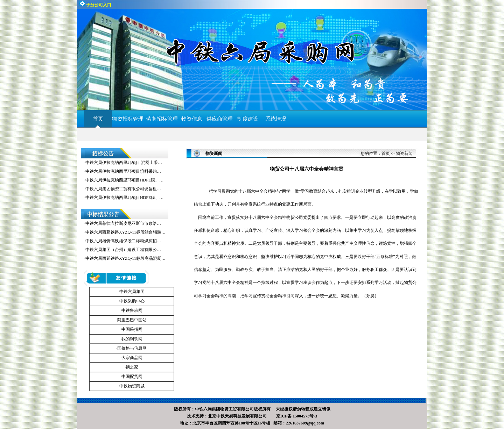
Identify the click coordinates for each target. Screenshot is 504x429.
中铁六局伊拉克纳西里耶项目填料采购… (123, 171)
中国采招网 (132, 329)
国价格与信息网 (132, 348)
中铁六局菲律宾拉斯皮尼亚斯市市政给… (123, 223)
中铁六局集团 (132, 292)
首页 (98, 119)
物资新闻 (404, 153)
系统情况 (276, 119)
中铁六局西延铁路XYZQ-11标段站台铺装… (125, 232)
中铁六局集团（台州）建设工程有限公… (123, 250)
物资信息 (192, 119)
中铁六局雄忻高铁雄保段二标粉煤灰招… (123, 241)
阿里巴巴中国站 (132, 320)
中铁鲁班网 (132, 310)
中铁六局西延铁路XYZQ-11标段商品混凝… (125, 258)
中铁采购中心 (132, 301)
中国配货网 (132, 377)
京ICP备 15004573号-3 (297, 416)
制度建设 (248, 119)
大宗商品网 (132, 358)
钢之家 (132, 367)
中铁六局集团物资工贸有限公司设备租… (123, 189)
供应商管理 (220, 119)
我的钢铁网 (132, 339)
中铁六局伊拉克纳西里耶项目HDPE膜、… (124, 180)
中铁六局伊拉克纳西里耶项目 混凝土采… (124, 163)
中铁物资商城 (132, 386)
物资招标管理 (129, 119)
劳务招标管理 (162, 119)
